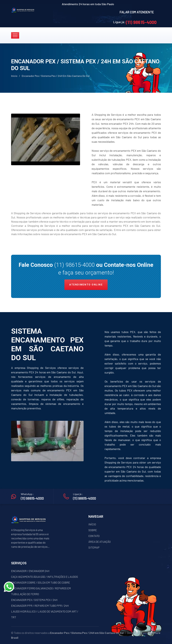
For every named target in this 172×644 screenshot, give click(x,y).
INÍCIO (92, 524)
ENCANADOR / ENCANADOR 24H (30, 571)
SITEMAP (94, 547)
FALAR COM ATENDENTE (137, 12)
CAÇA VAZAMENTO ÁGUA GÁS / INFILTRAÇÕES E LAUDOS (45, 577)
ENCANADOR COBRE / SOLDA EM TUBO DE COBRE (41, 582)
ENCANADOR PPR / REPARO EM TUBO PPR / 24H (40, 606)
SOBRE (93, 530)
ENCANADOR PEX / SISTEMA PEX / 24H (34, 600)
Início (14, 76)
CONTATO (94, 536)
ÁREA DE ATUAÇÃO (100, 542)
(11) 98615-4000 (141, 22)
